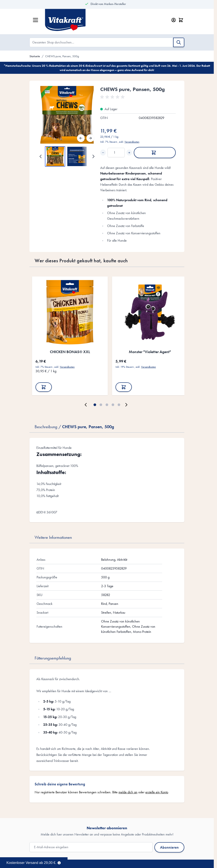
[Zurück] (81, 138)
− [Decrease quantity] (103, 153)
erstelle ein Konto (157, 792)
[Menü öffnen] (35, 20)
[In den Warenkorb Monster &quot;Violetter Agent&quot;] (124, 387)
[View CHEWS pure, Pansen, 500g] (55, 156)
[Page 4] (113, 405)
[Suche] (179, 42)
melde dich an (128, 792)
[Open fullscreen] (67, 115)
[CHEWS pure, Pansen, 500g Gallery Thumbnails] (67, 156)
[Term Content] (59, 862)
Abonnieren (169, 847)
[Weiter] (90, 138)
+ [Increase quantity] (129, 153)
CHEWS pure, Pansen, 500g (62, 56)
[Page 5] (119, 405)
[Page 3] (107, 405)
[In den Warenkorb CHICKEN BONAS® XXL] (44, 387)
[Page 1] (95, 405)
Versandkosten (132, 142)
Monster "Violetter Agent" (150, 352)
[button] (113, 97)
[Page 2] (101, 405)
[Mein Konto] (174, 20)
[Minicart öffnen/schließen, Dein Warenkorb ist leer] (181, 20)
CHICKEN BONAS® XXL (70, 352)
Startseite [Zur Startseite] (35, 56)
